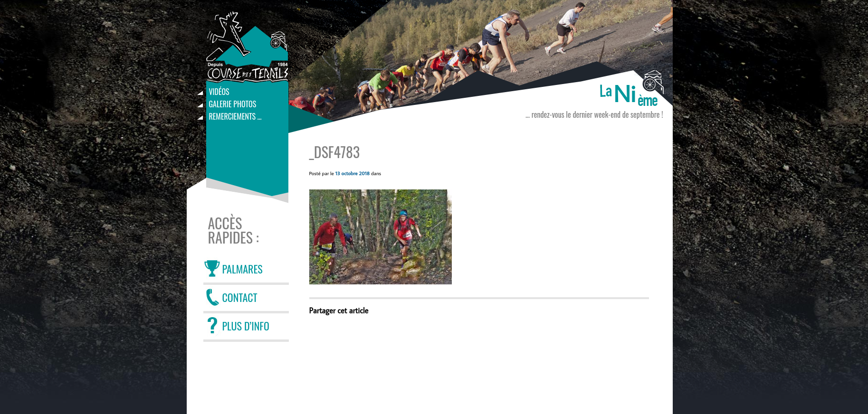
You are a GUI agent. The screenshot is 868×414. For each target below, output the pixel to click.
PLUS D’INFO (246, 326)
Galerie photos (233, 104)
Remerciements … (235, 116)
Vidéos (219, 92)
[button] (381, 237)
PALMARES (243, 269)
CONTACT (240, 297)
